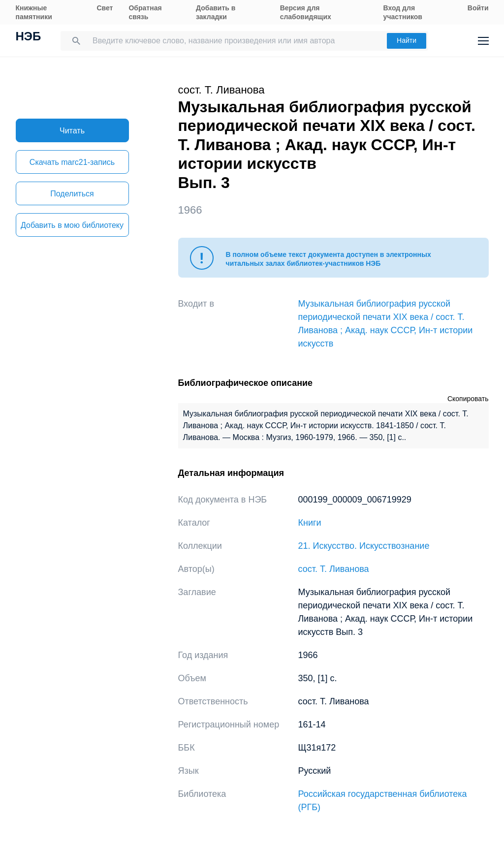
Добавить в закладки (216, 12)
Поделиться (72, 194)
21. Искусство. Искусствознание (364, 546)
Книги (310, 523)
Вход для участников (403, 12)
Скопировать (468, 399)
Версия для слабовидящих (306, 12)
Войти (478, 8)
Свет (105, 8)
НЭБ (29, 37)
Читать (72, 131)
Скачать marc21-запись (72, 162)
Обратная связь (145, 12)
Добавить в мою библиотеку (72, 225)
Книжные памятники (34, 12)
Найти (407, 40)
